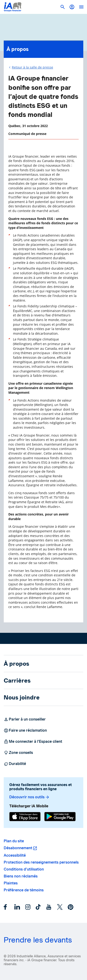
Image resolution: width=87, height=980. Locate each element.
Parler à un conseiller (25, 719)
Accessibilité (15, 855)
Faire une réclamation (25, 730)
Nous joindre (22, 697)
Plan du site (14, 841)
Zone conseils (18, 753)
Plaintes (11, 883)
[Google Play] (60, 817)
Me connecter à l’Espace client (33, 742)
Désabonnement (18, 848)
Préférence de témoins (24, 890)
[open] (81, 7)
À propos (43, 48)
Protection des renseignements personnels (41, 862)
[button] (72, 7)
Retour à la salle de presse (32, 67)
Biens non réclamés (21, 876)
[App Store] (25, 817)
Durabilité (15, 764)
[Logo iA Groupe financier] (13, 7)
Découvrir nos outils (29, 797)
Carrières (17, 680)
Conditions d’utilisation (24, 869)
